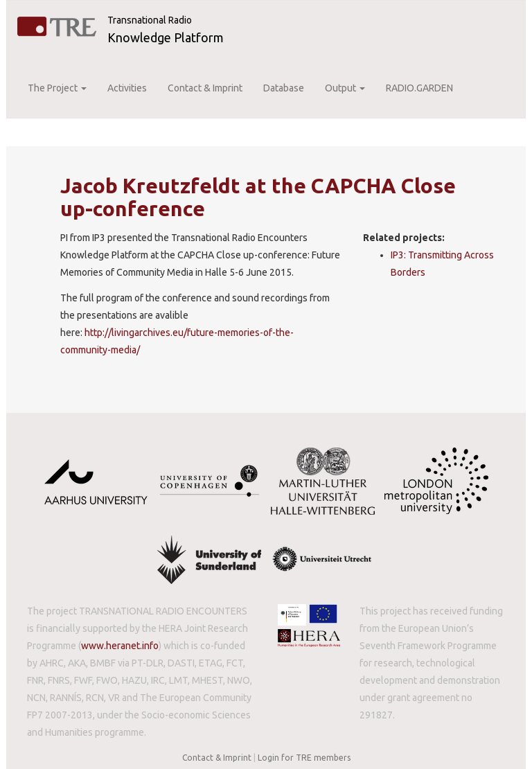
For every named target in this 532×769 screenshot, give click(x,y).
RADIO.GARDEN (419, 88)
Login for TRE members (304, 758)
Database (284, 88)
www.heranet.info (120, 646)
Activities (127, 88)
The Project (57, 88)
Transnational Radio (150, 20)
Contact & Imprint (205, 88)
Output (345, 88)
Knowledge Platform (166, 37)
